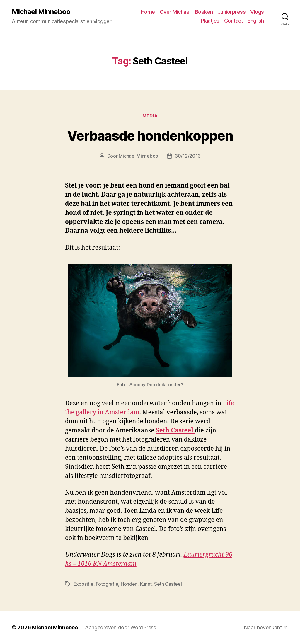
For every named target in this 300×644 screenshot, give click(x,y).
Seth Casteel (168, 584)
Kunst (146, 584)
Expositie (83, 584)
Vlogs (257, 12)
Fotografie (107, 584)
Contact (234, 21)
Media (150, 116)
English (256, 21)
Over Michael (175, 12)
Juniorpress (232, 12)
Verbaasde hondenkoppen (150, 136)
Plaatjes (210, 21)
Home (148, 12)
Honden (129, 584)
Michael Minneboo (41, 12)
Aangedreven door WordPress (121, 627)
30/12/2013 (188, 156)
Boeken (204, 12)
